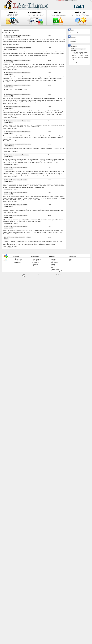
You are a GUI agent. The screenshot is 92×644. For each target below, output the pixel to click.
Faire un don (18, 263)
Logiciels (53, 261)
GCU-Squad (71, 1)
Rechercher (73, 42)
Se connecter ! (74, 33)
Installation (53, 259)
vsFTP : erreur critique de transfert (16, 237)
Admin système (55, 263)
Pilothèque (36, 266)
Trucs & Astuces (37, 261)
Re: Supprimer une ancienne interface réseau (18, 60)
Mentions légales (19, 261)
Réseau (53, 264)
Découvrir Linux (37, 259)
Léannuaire (36, 263)
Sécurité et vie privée (56, 266)
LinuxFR (66, 1)
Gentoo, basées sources (13, 45)
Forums (70, 259)
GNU (75, 1)
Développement (55, 269)
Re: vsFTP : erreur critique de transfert (17, 167)
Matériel (53, 268)
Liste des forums (75, 40)
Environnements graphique (57, 271)
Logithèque (36, 264)
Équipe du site (19, 259)
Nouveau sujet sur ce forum (77, 62)
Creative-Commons (60, 275)
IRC (70, 261)
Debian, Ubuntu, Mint (12, 69)
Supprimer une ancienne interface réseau (17, 155)
